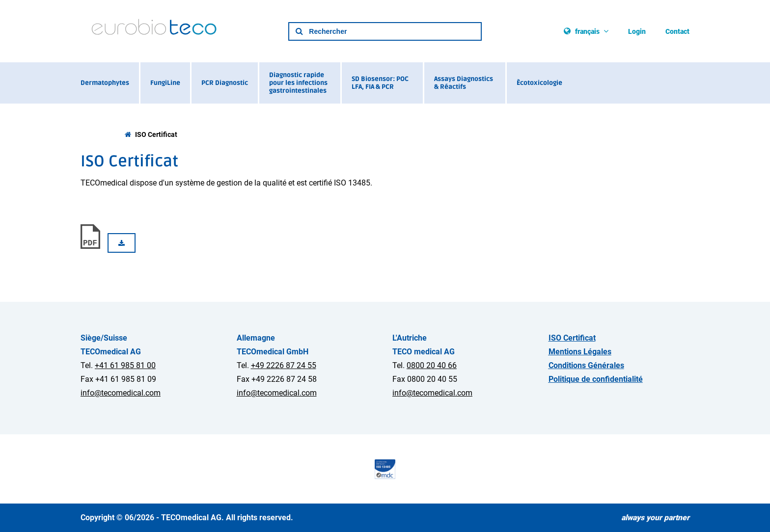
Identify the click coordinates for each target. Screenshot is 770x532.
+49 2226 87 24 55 (284, 365)
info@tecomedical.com (121, 393)
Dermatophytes (105, 83)
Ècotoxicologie (539, 83)
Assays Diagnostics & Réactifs (464, 83)
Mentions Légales (580, 352)
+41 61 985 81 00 (125, 365)
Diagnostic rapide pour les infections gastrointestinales (298, 83)
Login (637, 31)
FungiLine (165, 83)
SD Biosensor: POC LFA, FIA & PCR (380, 83)
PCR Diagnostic (225, 83)
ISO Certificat (156, 135)
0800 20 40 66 (432, 365)
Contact (677, 31)
